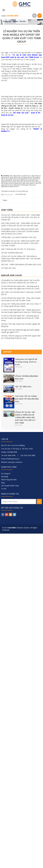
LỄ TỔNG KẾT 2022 (8, 602)
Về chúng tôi (6, 808)
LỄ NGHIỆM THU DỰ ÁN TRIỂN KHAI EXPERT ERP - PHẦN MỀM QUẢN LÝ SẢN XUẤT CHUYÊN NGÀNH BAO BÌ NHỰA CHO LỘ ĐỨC (20, 566)
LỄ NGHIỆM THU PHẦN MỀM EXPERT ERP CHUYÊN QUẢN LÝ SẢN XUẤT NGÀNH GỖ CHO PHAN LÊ (20, 616)
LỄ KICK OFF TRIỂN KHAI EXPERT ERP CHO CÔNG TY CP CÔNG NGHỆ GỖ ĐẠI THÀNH (21, 640)
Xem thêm (7, 544)
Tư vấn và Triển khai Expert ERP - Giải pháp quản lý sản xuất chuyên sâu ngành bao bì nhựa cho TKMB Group (20, 653)
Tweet (5, 535)
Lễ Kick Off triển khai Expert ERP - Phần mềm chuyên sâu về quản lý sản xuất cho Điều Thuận (21, 634)
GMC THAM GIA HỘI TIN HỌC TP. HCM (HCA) (18, 584)
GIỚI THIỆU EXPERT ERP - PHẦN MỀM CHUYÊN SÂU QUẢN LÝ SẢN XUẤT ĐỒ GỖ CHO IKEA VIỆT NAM (21, 559)
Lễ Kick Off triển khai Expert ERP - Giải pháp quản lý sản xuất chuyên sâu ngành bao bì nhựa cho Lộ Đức (20, 622)
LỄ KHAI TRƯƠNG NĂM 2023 (12, 587)
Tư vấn (4, 823)
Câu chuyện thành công (10, 820)
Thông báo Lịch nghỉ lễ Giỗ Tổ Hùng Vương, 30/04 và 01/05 (26, 696)
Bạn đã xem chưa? (12, 610)
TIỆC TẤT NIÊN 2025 (23, 721)
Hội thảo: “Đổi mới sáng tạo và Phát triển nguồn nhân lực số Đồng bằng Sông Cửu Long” (21, 671)
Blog (3, 817)
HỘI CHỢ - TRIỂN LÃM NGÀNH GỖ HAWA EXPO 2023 (21, 599)
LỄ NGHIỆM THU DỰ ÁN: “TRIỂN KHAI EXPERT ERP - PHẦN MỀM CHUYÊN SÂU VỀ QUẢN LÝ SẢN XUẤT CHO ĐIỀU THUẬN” (21, 578)
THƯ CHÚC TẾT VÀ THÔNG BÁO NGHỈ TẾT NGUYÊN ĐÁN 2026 (27, 733)
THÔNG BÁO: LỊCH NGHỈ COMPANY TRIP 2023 (19, 572)
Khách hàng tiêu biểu (9, 814)
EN (40, 16)
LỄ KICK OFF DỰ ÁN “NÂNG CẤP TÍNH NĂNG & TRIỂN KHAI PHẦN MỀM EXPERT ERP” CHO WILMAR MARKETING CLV (21, 593)
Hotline (10, 16)
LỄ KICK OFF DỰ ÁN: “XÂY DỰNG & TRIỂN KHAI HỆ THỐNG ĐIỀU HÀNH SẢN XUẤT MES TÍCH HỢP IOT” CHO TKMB (25, 752)
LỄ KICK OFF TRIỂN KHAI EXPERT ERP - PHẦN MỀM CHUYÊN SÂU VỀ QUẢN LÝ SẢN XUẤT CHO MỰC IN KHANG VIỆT (21, 552)
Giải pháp (5, 811)
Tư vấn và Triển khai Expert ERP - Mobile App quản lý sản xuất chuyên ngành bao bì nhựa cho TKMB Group (21, 645)
